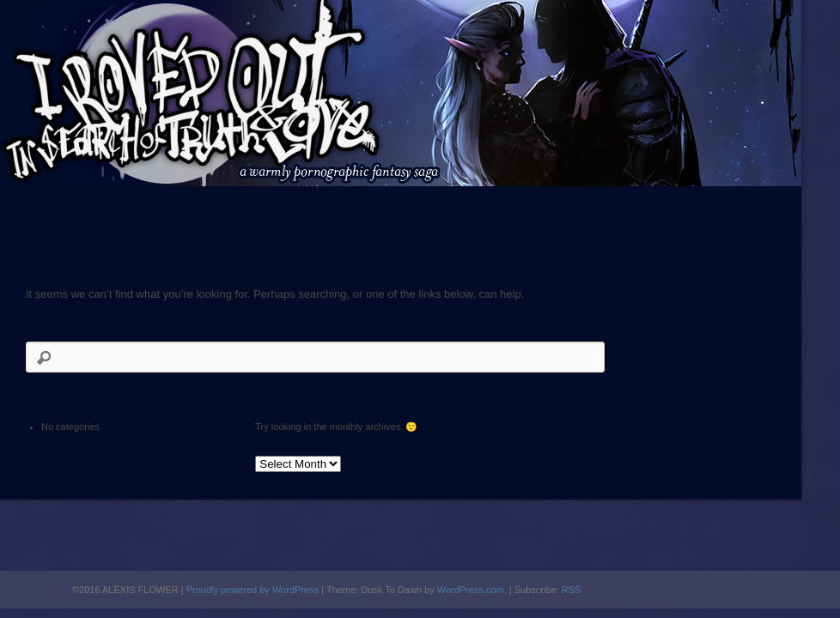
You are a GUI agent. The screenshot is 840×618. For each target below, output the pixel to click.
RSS (572, 590)
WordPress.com (471, 590)
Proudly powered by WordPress (253, 590)
